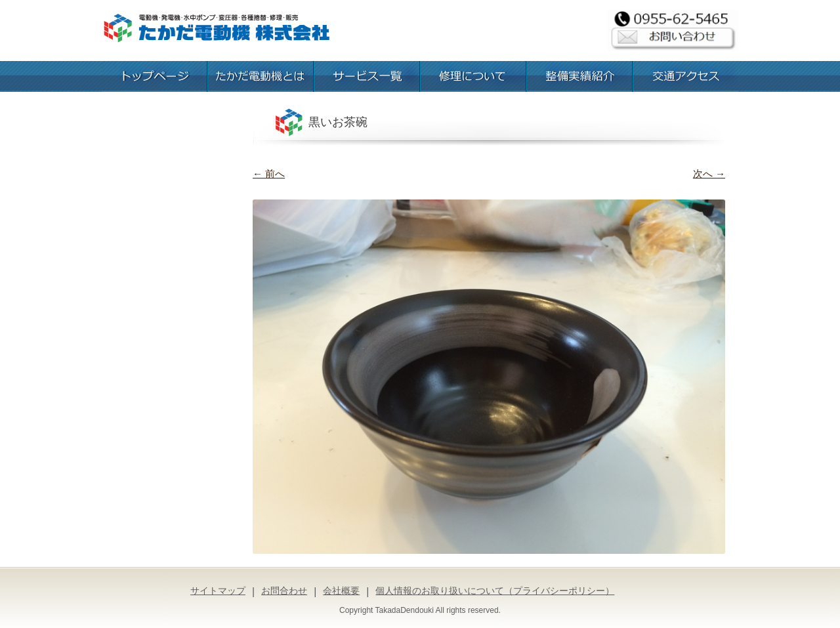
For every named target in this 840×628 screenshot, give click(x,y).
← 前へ (269, 174)
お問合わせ (284, 591)
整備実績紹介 (579, 76)
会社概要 (341, 591)
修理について (473, 76)
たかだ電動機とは (261, 76)
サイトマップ (218, 591)
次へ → (709, 174)
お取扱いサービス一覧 (367, 76)
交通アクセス (686, 76)
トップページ (154, 76)
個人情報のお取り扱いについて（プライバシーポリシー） (495, 591)
